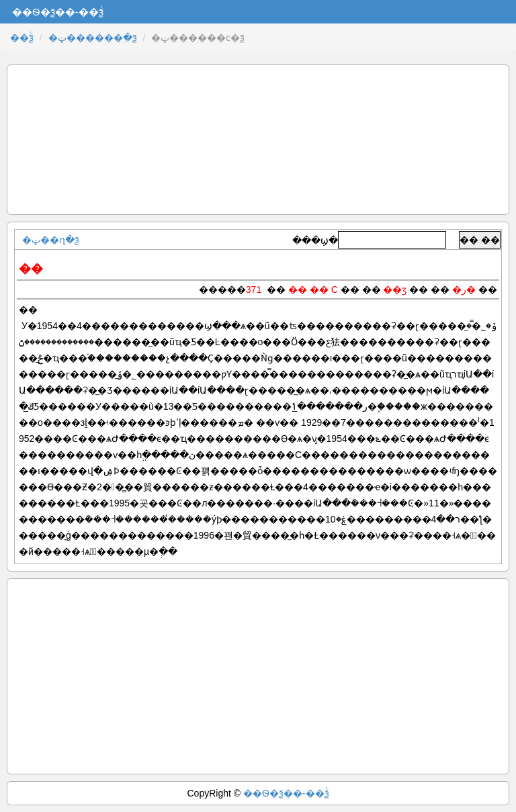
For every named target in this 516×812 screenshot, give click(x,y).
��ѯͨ (22, 38)
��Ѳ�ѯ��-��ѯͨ (286, 793)
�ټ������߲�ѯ (93, 38)
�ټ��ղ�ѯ (51, 240)
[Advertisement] (258, 140)
